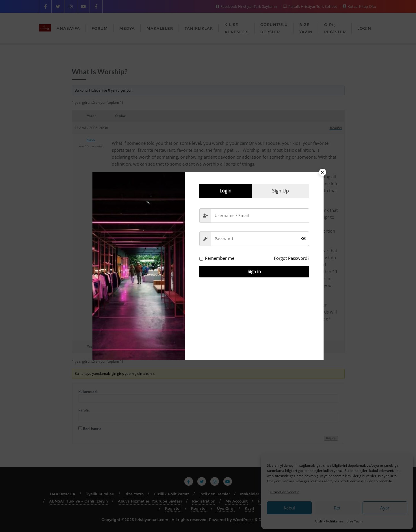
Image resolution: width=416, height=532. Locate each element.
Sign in (254, 271)
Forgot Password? (291, 258)
